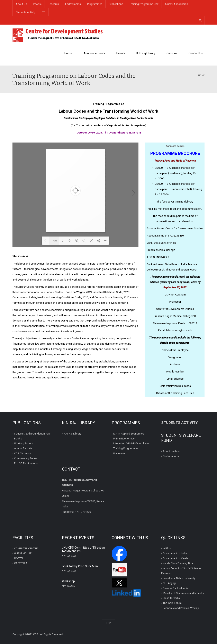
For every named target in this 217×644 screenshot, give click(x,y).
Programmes (95, 4)
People (37, 4)
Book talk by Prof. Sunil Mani (80, 566)
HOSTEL (19, 558)
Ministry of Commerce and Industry (183, 593)
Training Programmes (126, 448)
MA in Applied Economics (129, 433)
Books (18, 439)
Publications (116, 4)
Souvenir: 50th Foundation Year (32, 433)
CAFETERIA (21, 563)
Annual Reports (23, 448)
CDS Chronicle (22, 453)
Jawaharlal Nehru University (179, 578)
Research (53, 4)
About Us (21, 4)
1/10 (54, 241)
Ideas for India (171, 598)
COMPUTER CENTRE (26, 548)
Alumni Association (176, 4)
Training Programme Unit (144, 4)
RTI (44, 12)
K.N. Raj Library (146, 53)
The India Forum (172, 603)
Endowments (73, 4)
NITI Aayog (169, 583)
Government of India (175, 553)
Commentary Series (26, 458)
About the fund (172, 451)
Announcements (94, 53)
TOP (108, 623)
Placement (119, 453)
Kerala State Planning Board (179, 563)
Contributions (171, 456)
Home (68, 53)
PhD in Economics (124, 439)
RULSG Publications (26, 463)
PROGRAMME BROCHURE (175, 153)
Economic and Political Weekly (181, 608)
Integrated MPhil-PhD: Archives (131, 443)
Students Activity (26, 12)
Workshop (68, 581)
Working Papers (24, 443)
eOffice (167, 548)
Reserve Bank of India (176, 588)
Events (121, 53)
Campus (172, 53)
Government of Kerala (176, 558)
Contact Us (196, 53)
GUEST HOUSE (23, 553)
